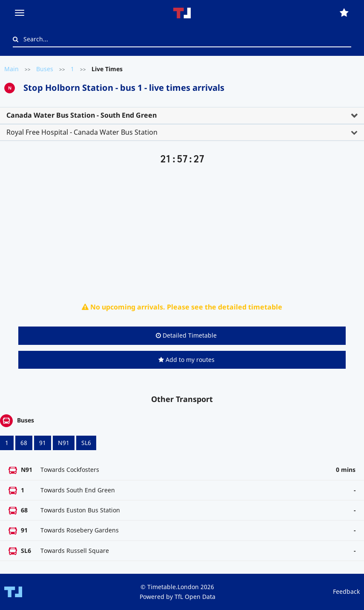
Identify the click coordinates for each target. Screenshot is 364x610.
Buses (45, 69)
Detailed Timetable (186, 335)
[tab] (182, 116)
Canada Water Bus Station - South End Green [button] (82, 115)
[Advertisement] (182, 231)
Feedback (346, 591)
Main (11, 69)
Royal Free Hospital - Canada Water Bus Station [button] (82, 132)
